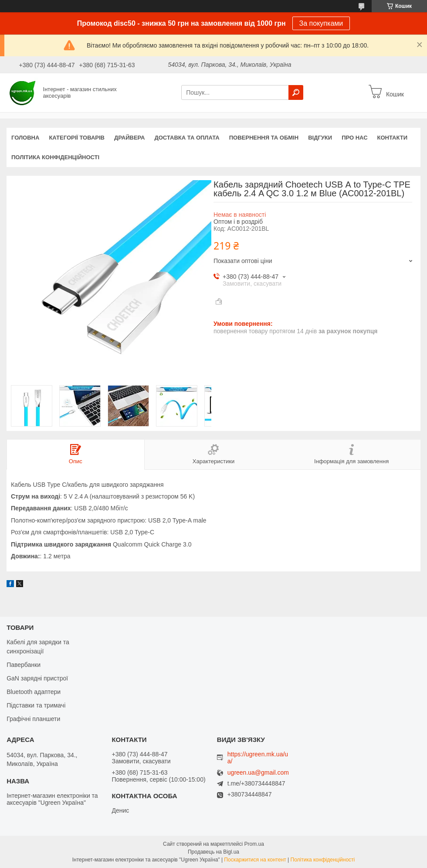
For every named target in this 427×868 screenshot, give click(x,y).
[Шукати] (296, 92)
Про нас (354, 138)
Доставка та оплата (187, 138)
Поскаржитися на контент (255, 860)
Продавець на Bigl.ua (213, 852)
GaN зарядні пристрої (37, 678)
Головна (25, 138)
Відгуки (320, 138)
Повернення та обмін (264, 138)
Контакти (393, 138)
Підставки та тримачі (36, 705)
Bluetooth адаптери (34, 692)
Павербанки (24, 665)
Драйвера (130, 138)
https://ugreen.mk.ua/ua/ (258, 758)
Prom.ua (254, 844)
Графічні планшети (33, 719)
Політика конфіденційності (55, 157)
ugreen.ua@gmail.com (258, 773)
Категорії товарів (77, 138)
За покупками (321, 23)
